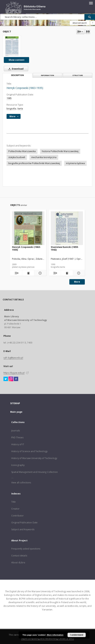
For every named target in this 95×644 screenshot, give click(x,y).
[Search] (90, 17)
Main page (16, 412)
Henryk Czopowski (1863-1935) (26, 248)
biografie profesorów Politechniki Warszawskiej (34, 163)
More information (55, 635)
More (77, 282)
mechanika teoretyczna (44, 157)
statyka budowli (17, 157)
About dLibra (18, 563)
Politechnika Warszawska (22, 151)
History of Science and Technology (29, 451)
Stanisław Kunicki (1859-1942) (65, 248)
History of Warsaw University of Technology (34, 458)
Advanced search (80, 23)
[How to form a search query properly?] (93, 23)
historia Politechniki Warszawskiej (60, 151)
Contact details (19, 556)
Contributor (17, 516)
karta (20, 109)
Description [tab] (17, 75)
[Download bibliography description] (16, 273)
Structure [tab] (78, 75)
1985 (9, 98)
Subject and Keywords (23, 529)
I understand (77, 635)
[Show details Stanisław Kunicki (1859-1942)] (78, 273)
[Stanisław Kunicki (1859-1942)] (67, 228)
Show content (16, 60)
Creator (15, 509)
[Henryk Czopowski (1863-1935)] (12, 46)
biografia (11, 109)
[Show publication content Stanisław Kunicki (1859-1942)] (67, 273)
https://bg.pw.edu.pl (14, 373)
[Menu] (91, 3)
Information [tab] (47, 75)
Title (14, 502)
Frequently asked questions (26, 549)
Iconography (18, 465)
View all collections (21, 483)
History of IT (18, 444)
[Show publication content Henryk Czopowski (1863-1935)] (28, 273)
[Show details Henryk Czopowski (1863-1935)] (40, 273)
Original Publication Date (24, 523)
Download (15, 69)
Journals (16, 431)
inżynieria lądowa (75, 163)
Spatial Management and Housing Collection (34, 472)
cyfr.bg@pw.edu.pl (13, 358)
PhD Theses (17, 437)
